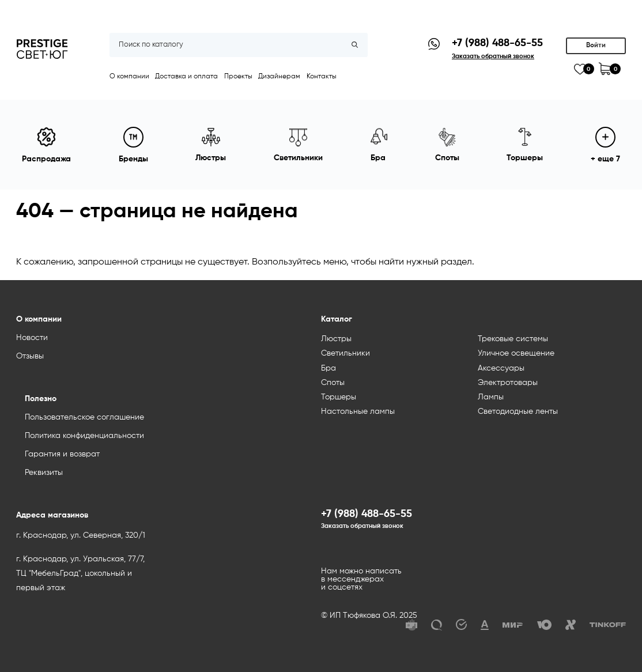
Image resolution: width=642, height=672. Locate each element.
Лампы (491, 397)
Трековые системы (513, 339)
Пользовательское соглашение (84, 417)
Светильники (345, 353)
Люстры (336, 339)
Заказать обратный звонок (362, 526)
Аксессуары (501, 368)
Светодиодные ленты (518, 411)
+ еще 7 (605, 145)
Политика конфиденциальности (84, 436)
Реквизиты (44, 473)
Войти (596, 46)
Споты (333, 383)
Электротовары (508, 383)
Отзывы (30, 356)
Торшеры (339, 397)
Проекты (238, 77)
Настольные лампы (358, 411)
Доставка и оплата (186, 77)
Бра (328, 368)
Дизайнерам (279, 77)
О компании (129, 77)
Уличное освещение (516, 353)
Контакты (322, 77)
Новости (32, 338)
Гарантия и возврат (62, 454)
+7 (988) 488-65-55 (497, 43)
